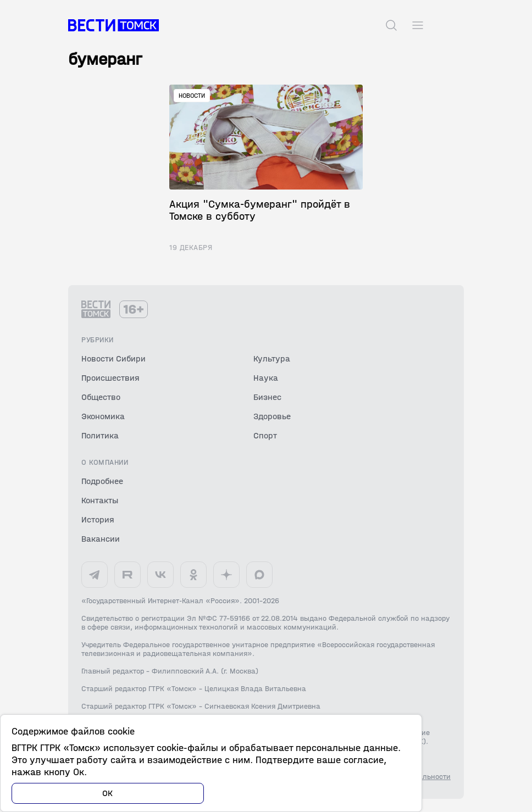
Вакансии (101, 539)
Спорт (265, 435)
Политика (100, 435)
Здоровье (272, 416)
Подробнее (102, 481)
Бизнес (267, 397)
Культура (272, 358)
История (98, 519)
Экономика (103, 416)
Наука (266, 378)
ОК (108, 793)
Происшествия (110, 378)
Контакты (100, 500)
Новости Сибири (113, 358)
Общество (101, 397)
